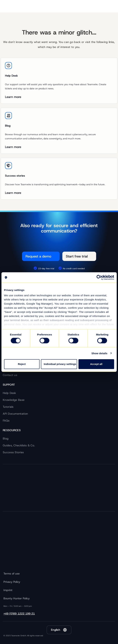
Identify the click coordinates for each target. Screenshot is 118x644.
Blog (6, 439)
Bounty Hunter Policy (17, 598)
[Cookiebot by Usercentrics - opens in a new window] (99, 277)
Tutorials (8, 407)
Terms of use (12, 574)
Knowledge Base (14, 400)
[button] (59, 630)
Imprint (8, 590)
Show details (99, 353)
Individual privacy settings (60, 364)
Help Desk (9, 393)
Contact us (10, 375)
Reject (22, 364)
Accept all (96, 364)
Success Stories (13, 452)
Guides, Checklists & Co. (19, 445)
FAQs (6, 421)
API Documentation (15, 414)
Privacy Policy (12, 582)
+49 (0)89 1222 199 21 (19, 614)
